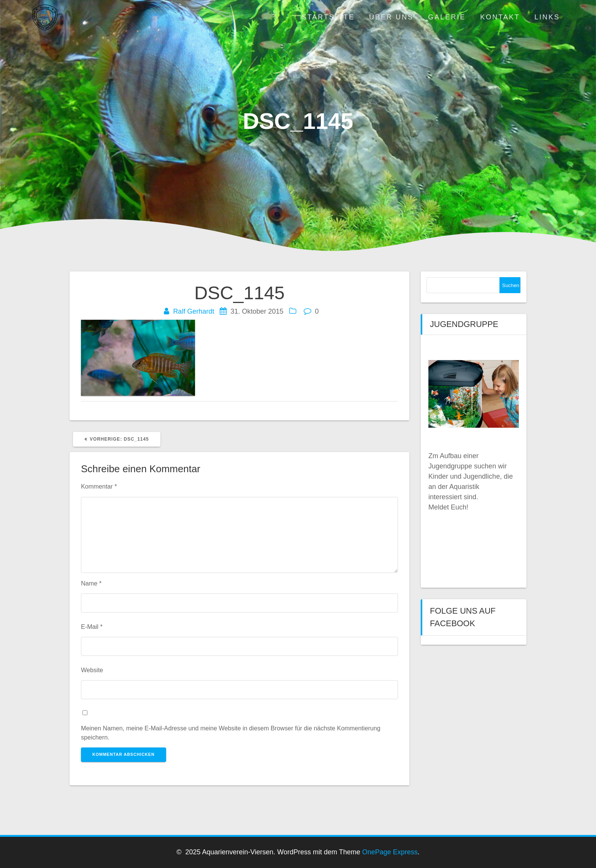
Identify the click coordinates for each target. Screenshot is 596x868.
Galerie (447, 17)
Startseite (328, 17)
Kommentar (99, 486)
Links (547, 17)
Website (92, 670)
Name (91, 583)
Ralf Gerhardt (193, 311)
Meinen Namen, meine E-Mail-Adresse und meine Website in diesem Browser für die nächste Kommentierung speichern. (231, 733)
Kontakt (500, 17)
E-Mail (92, 627)
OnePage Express (390, 852)
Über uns (391, 17)
